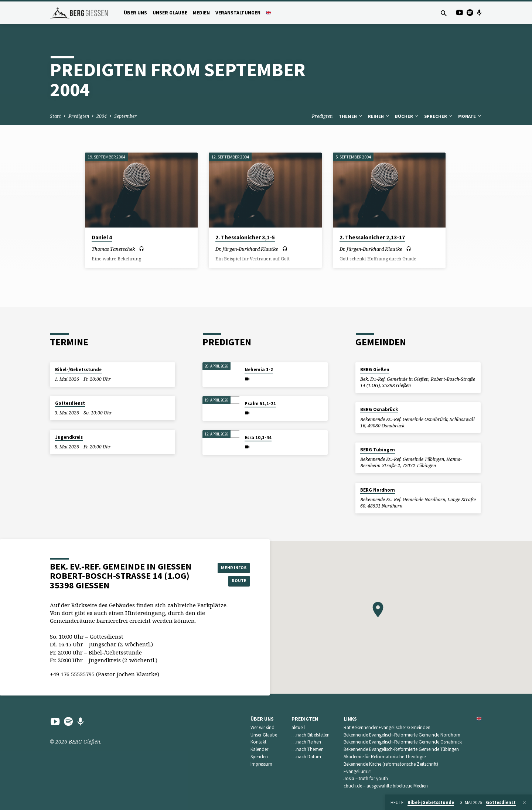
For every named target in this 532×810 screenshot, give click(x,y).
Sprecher (439, 116)
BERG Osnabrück (379, 409)
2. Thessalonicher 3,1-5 (245, 237)
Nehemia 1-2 (259, 370)
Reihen (379, 116)
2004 (102, 116)
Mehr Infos (231, 567)
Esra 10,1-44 (258, 438)
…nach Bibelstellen (311, 735)
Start (55, 116)
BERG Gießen (375, 370)
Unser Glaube (170, 13)
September (125, 116)
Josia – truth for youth (366, 778)
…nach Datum (306, 757)
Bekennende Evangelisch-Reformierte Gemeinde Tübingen (401, 749)
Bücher (407, 116)
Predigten (79, 116)
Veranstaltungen (238, 13)
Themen (351, 116)
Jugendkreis (69, 437)
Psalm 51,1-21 (260, 404)
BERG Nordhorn (378, 490)
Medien (201, 13)
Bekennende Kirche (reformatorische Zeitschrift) (391, 764)
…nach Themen (308, 749)
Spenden (259, 757)
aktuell (298, 727)
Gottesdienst (70, 403)
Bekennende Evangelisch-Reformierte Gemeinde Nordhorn (402, 735)
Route (231, 581)
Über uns (135, 13)
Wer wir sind (262, 727)
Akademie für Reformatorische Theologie (385, 757)
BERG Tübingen (378, 450)
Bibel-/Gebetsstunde (78, 370)
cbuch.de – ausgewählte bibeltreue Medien (386, 786)
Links (350, 719)
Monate (470, 116)
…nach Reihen (306, 742)
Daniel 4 (102, 237)
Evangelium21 (358, 771)
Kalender (259, 749)
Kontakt (258, 742)
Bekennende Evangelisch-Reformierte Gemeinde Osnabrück (403, 742)
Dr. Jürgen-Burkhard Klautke (247, 249)
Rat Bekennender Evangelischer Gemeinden (387, 727)
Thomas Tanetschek (113, 249)
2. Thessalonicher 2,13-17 (372, 237)
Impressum (261, 764)
